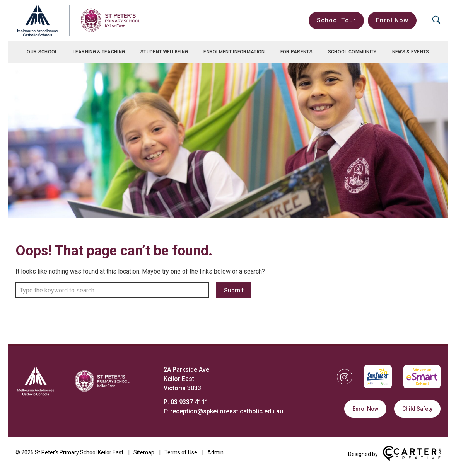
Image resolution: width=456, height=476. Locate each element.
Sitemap (144, 452)
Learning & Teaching (99, 52)
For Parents (296, 52)
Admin (215, 452)
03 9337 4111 (190, 402)
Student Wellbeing (164, 52)
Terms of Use (181, 452)
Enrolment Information (234, 52)
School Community (352, 52)
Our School (42, 52)
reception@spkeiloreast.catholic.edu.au (227, 411)
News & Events (411, 52)
